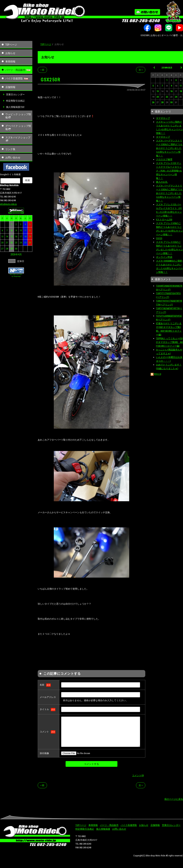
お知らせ (10, 53)
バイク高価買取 (14, 79)
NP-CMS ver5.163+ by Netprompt (16, 275)
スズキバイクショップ (18, 139)
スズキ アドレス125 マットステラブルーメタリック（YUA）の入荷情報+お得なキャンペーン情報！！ (169, 171)
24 (21, 243)
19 (30, 236)
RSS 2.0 (156, 374)
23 (16, 243)
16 (16, 236)
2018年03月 (167, 68)
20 (2, 243)
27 (2, 249)
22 (12, 243)
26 (30, 243)
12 (30, 230)
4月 (20, 254)
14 (7, 236)
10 (21, 230)
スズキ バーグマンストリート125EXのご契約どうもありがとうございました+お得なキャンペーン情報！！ (169, 148)
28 (7, 249)
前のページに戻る (174, 799)
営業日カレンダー (15, 95)
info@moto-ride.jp (8, 204)
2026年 (14, 254)
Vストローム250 (164, 220)
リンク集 (10, 149)
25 (25, 243)
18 (25, 236)
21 (7, 243)
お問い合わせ (13, 158)
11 (25, 230)
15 (12, 236)
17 (21, 236)
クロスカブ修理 (164, 159)
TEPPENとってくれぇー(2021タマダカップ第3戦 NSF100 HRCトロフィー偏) (169, 342)
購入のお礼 (162, 182)
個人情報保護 (103, 829)
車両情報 (10, 62)
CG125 (159, 238)
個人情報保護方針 (15, 107)
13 (2, 236)
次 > (141, 70)
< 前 (42, 70)
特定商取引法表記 (15, 101)
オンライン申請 (164, 257)
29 (12, 249)
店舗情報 (10, 87)
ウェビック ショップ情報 (18, 116)
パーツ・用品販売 (15, 70)
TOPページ (11, 45)
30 (16, 249)
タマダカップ (163, 118)
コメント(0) (138, 775)
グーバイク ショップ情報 (18, 127)
